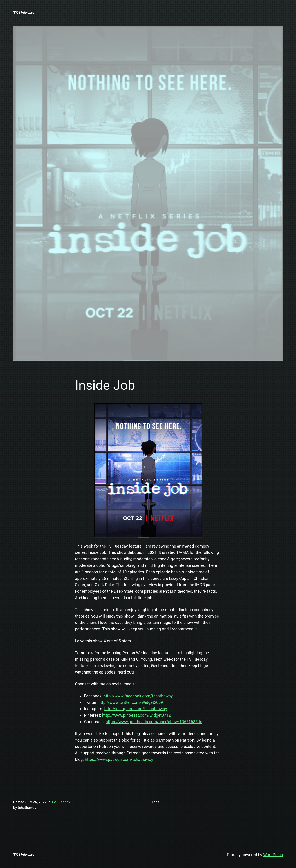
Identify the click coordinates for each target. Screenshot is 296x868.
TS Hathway (24, 13)
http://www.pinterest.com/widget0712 (136, 715)
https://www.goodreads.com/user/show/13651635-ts (154, 722)
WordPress (273, 855)
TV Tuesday (61, 802)
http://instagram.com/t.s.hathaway (136, 709)
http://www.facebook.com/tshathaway (138, 696)
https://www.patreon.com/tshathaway (119, 759)
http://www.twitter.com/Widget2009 (131, 702)
